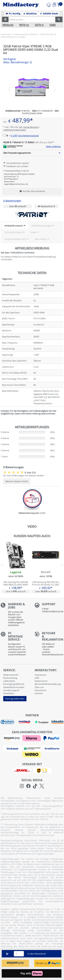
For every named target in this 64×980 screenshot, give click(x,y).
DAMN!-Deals (49, 14)
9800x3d (8, 25)
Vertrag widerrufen (15, 699)
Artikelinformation (14, 226)
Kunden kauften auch (15, 239)
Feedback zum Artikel (16, 166)
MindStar (30, 14)
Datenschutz (41, 681)
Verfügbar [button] (18, 61)
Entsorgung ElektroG (14, 684)
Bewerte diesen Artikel (17, 481)
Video (33, 232)
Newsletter (9, 693)
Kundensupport (11, 690)
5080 (53, 25)
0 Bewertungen (12, 201)
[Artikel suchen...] (31, 20)
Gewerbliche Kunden (14, 687)
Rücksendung (10, 678)
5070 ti (39, 25)
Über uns (39, 687)
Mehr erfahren (53, 147)
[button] (5, 20)
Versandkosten (31, 127)
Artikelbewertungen (41, 226)
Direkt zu (48, 963)
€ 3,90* (25, 136)
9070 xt (24, 25)
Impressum (40, 675)
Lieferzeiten (9, 681)
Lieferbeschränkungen (15, 130)
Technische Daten (13, 232)
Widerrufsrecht (11, 675)
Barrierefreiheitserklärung (48, 684)
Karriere (39, 693)
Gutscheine (40, 690)
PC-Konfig (13, 14)
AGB (37, 678)
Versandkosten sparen (16, 163)
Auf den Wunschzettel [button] (32, 191)
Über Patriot (41, 239)
